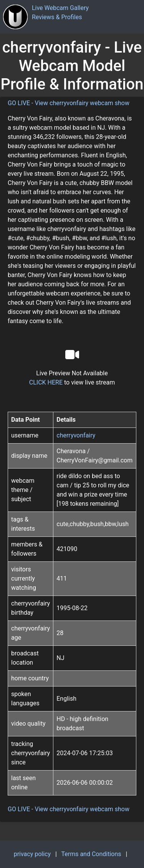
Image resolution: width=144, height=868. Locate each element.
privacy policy (32, 854)
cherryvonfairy (76, 435)
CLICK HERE (46, 382)
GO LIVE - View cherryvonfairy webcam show (69, 103)
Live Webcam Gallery (60, 8)
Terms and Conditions (91, 854)
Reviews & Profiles (57, 17)
